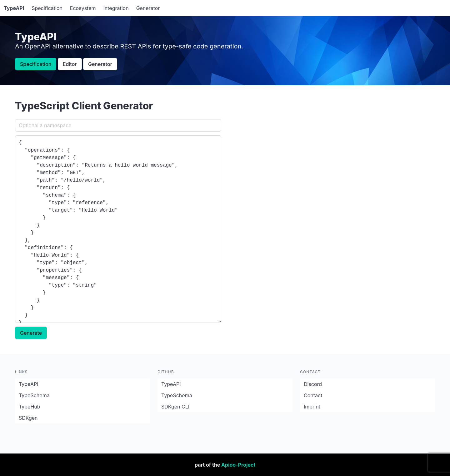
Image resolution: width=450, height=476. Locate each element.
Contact (313, 395)
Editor (70, 64)
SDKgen (28, 418)
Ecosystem (83, 8)
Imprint (312, 407)
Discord (313, 384)
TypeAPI (28, 384)
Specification (47, 8)
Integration (116, 8)
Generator (148, 8)
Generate (31, 333)
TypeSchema (34, 395)
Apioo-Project (238, 465)
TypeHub (30, 407)
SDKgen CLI (175, 407)
